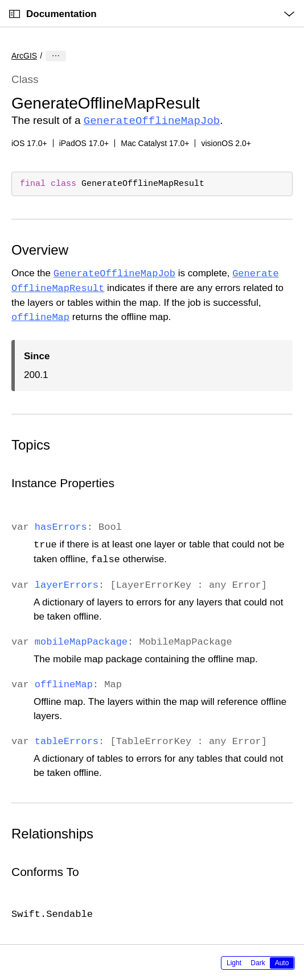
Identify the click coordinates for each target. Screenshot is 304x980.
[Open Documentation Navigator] (15, 14)
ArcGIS (24, 56)
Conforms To (45, 871)
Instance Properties (63, 482)
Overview (40, 249)
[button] (0, 0)
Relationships (52, 832)
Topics (31, 444)
